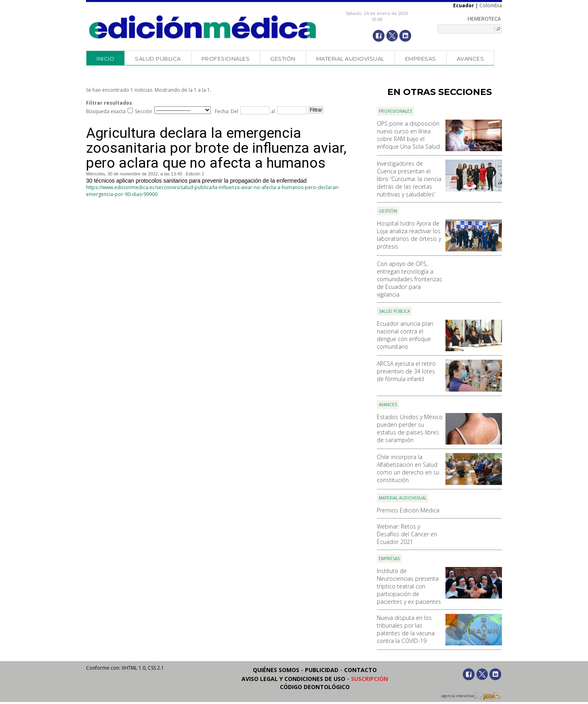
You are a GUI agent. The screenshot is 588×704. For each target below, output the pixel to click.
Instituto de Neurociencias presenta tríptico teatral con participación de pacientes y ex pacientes (409, 586)
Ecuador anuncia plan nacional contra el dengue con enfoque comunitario (405, 335)
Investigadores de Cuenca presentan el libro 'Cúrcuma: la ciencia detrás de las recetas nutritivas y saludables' (409, 179)
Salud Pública (158, 59)
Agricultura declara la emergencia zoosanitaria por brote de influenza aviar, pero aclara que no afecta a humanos (216, 148)
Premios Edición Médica (408, 510)
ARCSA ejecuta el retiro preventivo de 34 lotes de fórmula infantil (406, 371)
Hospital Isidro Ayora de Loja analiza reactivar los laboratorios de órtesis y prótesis (409, 235)
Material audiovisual (350, 59)
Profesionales (226, 59)
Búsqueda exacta (106, 111)
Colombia (491, 5)
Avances (470, 59)
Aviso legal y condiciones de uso (293, 679)
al (272, 111)
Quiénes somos (276, 670)
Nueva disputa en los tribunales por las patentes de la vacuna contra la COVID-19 (406, 629)
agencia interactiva (472, 697)
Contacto (360, 670)
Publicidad (322, 670)
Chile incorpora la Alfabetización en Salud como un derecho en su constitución (408, 468)
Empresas (421, 59)
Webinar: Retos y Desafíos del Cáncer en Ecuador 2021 (407, 534)
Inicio (105, 59)
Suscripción (370, 679)
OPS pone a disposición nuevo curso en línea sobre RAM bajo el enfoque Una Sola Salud (408, 135)
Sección (144, 111)
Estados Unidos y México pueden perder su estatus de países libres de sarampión (410, 428)
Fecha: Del (227, 111)
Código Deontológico (315, 687)
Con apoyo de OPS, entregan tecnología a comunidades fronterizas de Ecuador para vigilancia (409, 279)
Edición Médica (203, 27)
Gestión (283, 59)
